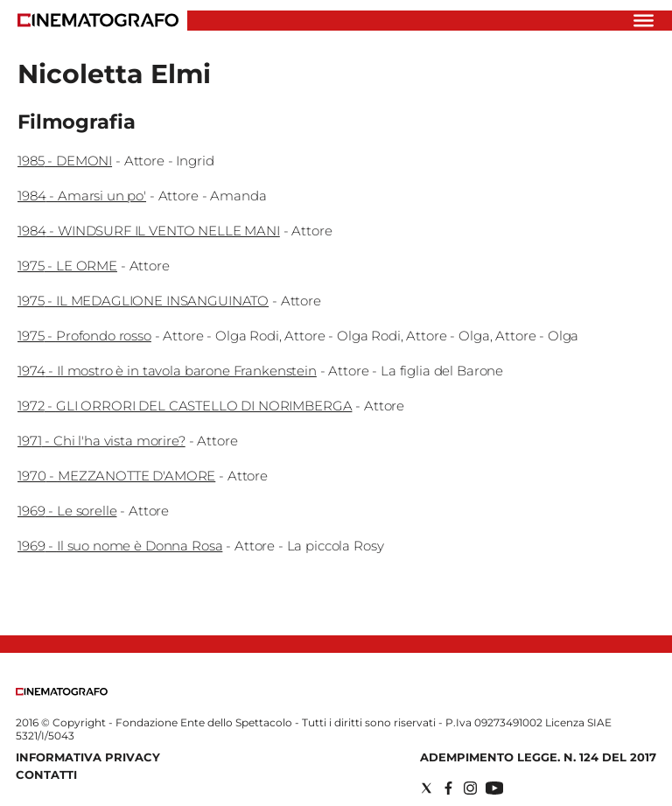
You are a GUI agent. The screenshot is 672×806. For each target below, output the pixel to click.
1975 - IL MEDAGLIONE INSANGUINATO (143, 301)
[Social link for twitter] (427, 788)
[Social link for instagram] (470, 788)
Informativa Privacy (88, 757)
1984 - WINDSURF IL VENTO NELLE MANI (149, 231)
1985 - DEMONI (65, 161)
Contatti (46, 774)
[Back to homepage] (62, 692)
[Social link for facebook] (448, 788)
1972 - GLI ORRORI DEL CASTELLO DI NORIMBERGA (185, 406)
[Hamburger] (644, 21)
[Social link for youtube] (494, 788)
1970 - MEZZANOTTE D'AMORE (116, 476)
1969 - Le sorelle (67, 511)
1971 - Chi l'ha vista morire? (101, 441)
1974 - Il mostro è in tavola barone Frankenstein (167, 371)
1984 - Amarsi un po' (82, 196)
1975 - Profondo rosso (84, 336)
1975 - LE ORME (67, 266)
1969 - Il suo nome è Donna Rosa (120, 546)
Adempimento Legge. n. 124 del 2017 (538, 757)
